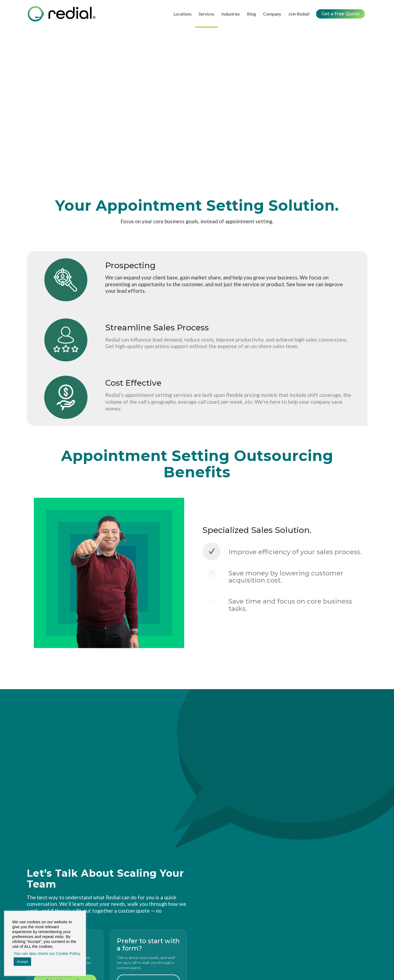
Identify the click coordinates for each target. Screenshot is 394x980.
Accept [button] (22, 962)
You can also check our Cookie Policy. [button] (46, 954)
